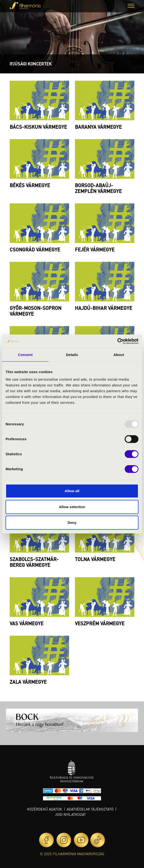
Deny (72, 523)
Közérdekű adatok (45, 809)
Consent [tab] (25, 355)
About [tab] (119, 355)
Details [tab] (72, 355)
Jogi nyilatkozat (70, 814)
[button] (131, 6)
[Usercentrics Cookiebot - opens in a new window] (117, 341)
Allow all (72, 491)
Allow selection (72, 507)
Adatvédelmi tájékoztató (90, 809)
